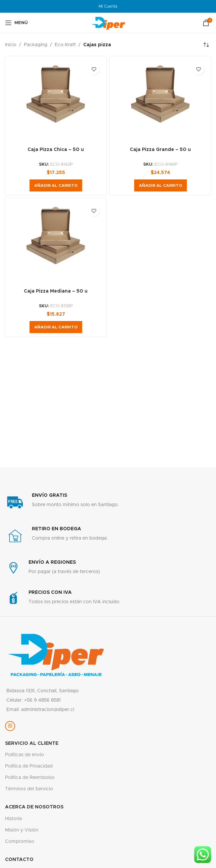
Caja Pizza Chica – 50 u (56, 150)
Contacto (19, 860)
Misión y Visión (22, 830)
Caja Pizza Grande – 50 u (160, 150)
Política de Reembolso (30, 778)
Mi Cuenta (108, 6)
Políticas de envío (24, 755)
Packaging (36, 45)
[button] (56, 185)
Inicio (11, 45)
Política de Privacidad (29, 766)
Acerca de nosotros (34, 807)
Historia (13, 819)
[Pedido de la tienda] (206, 45)
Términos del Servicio (29, 789)
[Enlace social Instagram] (10, 726)
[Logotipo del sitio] (108, 23)
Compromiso (20, 842)
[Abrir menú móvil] (16, 23)
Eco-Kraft (65, 45)
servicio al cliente (32, 743)
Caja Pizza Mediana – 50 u (56, 291)
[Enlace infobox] (108, 502)
